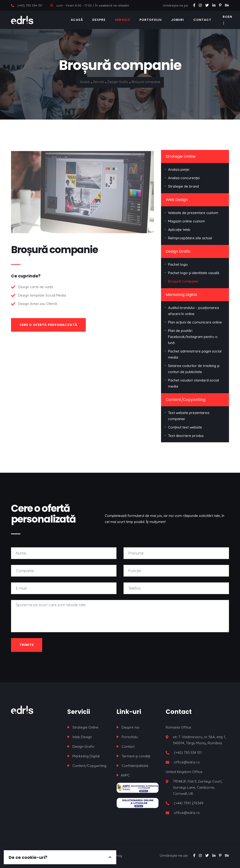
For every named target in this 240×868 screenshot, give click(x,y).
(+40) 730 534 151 (30, 5)
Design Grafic (118, 82)
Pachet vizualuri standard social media (193, 383)
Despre (99, 20)
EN (230, 17)
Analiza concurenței (184, 178)
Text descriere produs (186, 436)
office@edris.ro (187, 762)
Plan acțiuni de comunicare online (195, 322)
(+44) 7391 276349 (189, 803)
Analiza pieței (179, 169)
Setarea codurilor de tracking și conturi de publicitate (194, 369)
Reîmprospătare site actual (190, 238)
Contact (202, 20)
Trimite (27, 645)
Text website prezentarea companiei (189, 416)
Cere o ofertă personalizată (48, 325)
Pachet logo (178, 264)
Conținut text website (185, 427)
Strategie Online (181, 156)
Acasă (77, 20)
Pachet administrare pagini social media (195, 354)
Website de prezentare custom (193, 213)
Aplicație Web (179, 230)
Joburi (178, 20)
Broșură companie (183, 281)
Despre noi (131, 727)
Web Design (177, 200)
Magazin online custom (186, 221)
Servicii (122, 20)
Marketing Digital (181, 295)
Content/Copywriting (186, 400)
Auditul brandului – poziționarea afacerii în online (193, 311)
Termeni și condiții (136, 756)
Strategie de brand (183, 186)
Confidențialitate (135, 766)
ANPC (125, 775)
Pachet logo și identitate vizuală (194, 273)
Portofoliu (151, 20)
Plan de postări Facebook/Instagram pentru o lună (193, 337)
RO (225, 17)
